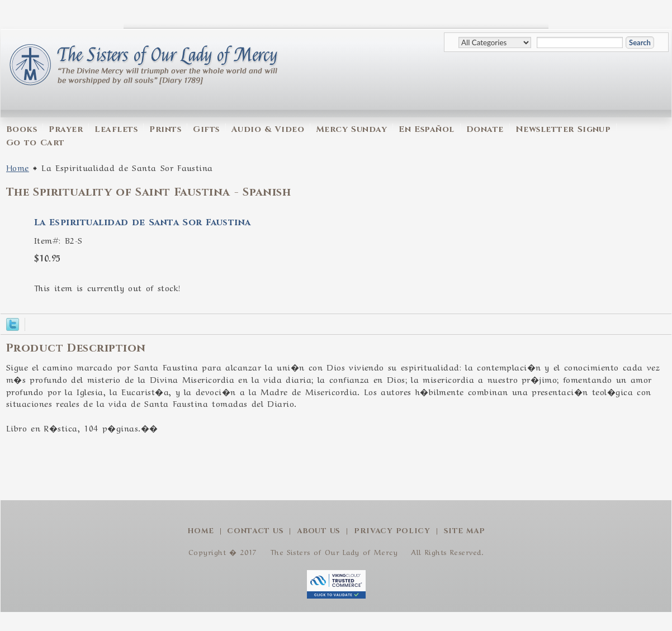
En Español (426, 129)
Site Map (465, 531)
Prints (165, 129)
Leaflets (116, 129)
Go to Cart (36, 143)
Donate (485, 129)
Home (18, 167)
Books (22, 129)
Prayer (66, 129)
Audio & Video (268, 129)
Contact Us (255, 531)
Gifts (206, 129)
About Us (319, 531)
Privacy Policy (392, 531)
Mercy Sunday (351, 129)
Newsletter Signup (563, 129)
